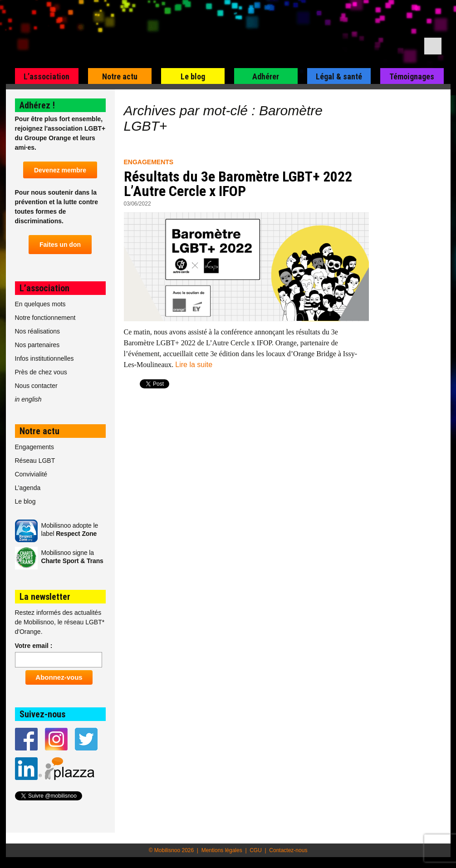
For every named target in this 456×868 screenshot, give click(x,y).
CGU (256, 850)
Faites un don (60, 245)
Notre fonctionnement (45, 318)
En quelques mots (40, 304)
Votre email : (34, 646)
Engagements (149, 162)
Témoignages (412, 76)
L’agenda (28, 488)
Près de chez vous (41, 372)
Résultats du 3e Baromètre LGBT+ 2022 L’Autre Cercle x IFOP (238, 184)
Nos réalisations (38, 331)
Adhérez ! (37, 105)
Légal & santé (339, 76)
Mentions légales (222, 850)
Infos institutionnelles (44, 358)
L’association (47, 76)
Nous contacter (36, 386)
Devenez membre (60, 170)
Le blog (193, 76)
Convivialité (31, 474)
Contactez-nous (288, 850)
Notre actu (120, 76)
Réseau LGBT (35, 461)
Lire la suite (194, 365)
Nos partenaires (37, 345)
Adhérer (266, 76)
